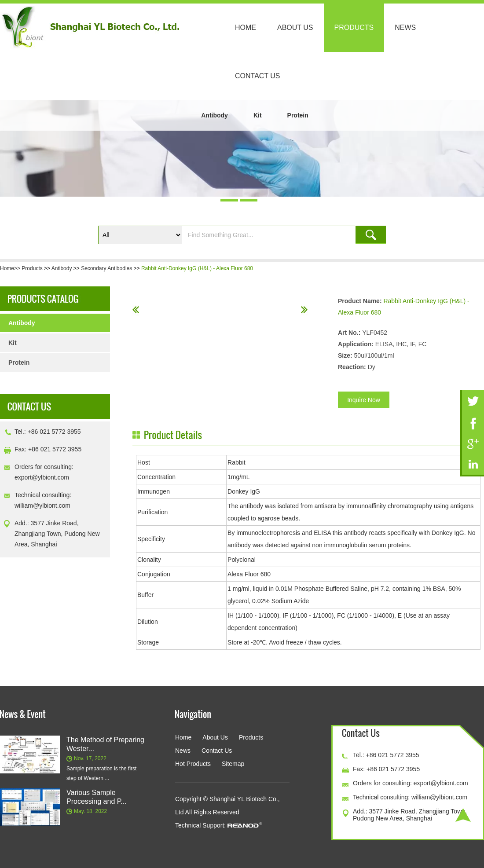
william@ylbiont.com (42, 505)
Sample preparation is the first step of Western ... (101, 773)
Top (463, 815)
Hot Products (193, 764)
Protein (298, 115)
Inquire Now (364, 400)
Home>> (11, 268)
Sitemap (233, 764)
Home (246, 27)
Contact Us (258, 76)
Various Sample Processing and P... (97, 797)
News (405, 27)
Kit (258, 115)
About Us (295, 27)
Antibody (214, 115)
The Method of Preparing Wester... (105, 744)
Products (354, 27)
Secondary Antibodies (106, 268)
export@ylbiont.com (42, 477)
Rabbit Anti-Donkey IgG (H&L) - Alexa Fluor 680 (197, 268)
